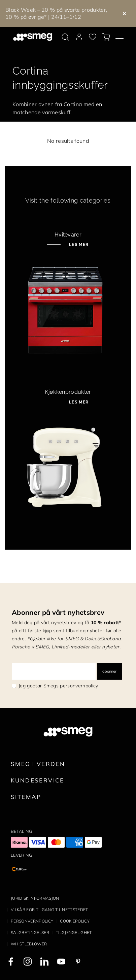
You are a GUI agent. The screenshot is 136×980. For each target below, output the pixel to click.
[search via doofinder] (65, 37)
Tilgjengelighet (74, 932)
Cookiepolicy (75, 921)
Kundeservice (38, 780)
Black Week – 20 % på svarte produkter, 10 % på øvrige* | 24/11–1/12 (56, 13)
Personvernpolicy (32, 921)
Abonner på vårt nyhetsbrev (58, 612)
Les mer (78, 245)
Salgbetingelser (30, 932)
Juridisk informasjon (35, 898)
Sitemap (26, 797)
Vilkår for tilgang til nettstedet (49, 910)
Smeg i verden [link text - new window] (38, 764)
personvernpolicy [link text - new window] (79, 686)
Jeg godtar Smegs (58, 686)
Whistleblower (29, 944)
